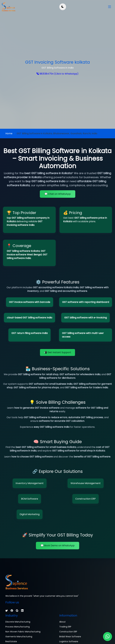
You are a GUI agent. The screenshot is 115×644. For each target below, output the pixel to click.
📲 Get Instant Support (57, 352)
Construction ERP (86, 499)
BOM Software (30, 499)
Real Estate (11, 641)
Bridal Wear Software (70, 637)
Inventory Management (30, 483)
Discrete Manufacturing (18, 622)
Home (9, 133)
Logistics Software (69, 641)
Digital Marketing (30, 514)
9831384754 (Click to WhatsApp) (59, 74)
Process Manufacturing (18, 627)
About (62, 622)
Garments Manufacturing (19, 637)
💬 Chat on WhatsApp (58, 194)
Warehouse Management (86, 483)
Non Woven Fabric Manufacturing (23, 632)
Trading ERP (65, 627)
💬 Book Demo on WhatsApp (58, 546)
